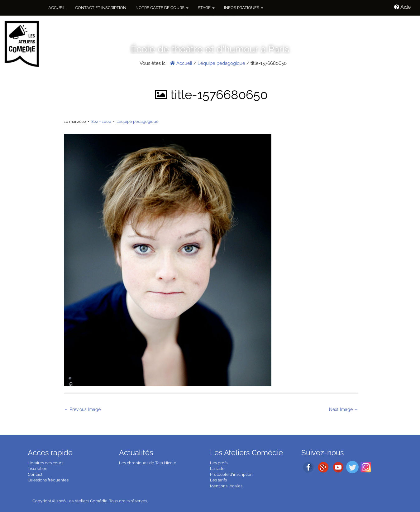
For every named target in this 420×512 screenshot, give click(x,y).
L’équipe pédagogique (221, 63)
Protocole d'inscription (231, 474)
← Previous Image (82, 409)
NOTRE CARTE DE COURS (162, 8)
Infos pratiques (244, 8)
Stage (206, 8)
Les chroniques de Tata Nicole (148, 463)
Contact (35, 474)
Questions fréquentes (48, 480)
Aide (402, 7)
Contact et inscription (101, 8)
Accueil (57, 8)
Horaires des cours (45, 463)
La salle (217, 469)
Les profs (219, 463)
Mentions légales (226, 486)
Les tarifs (218, 480)
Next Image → (344, 409)
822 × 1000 (101, 121)
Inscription (38, 469)
